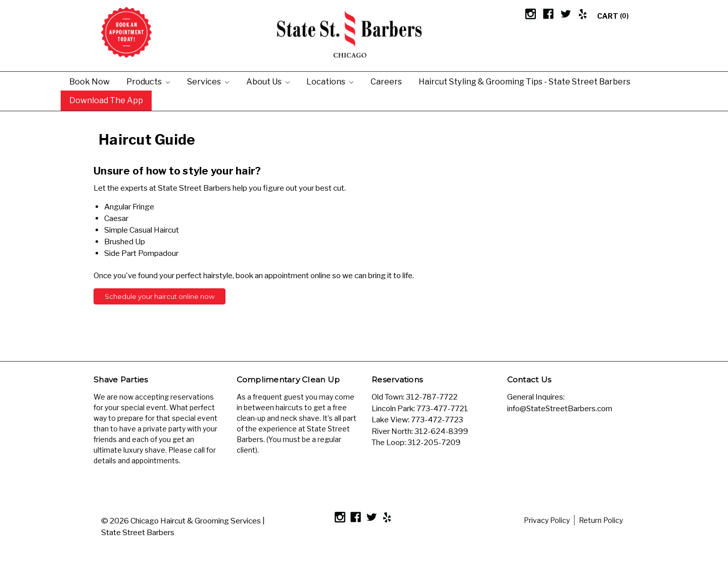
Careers (386, 81)
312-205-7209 (434, 443)
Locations (330, 81)
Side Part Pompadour (141, 253)
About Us (268, 81)
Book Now (89, 81)
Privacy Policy (547, 520)
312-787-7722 (432, 397)
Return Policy (601, 520)
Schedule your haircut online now (160, 296)
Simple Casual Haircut (142, 230)
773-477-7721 (442, 409)
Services (208, 81)
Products (148, 81)
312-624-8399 (441, 431)
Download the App (106, 100)
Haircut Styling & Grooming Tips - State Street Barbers (525, 81)
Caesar (116, 218)
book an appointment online (283, 275)
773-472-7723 (437, 420)
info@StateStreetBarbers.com (560, 409)
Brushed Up (125, 242)
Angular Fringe (129, 207)
